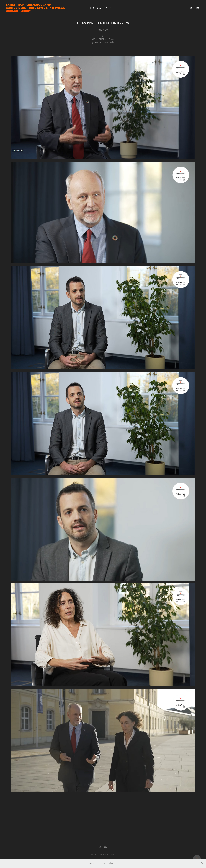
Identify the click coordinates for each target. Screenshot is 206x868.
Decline (110, 863)
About (26, 11)
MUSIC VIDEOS (16, 8)
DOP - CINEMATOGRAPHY (35, 5)
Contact (12, 11)
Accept (101, 863)
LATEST (11, 5)
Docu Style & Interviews (47, 8)
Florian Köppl (103, 8)
